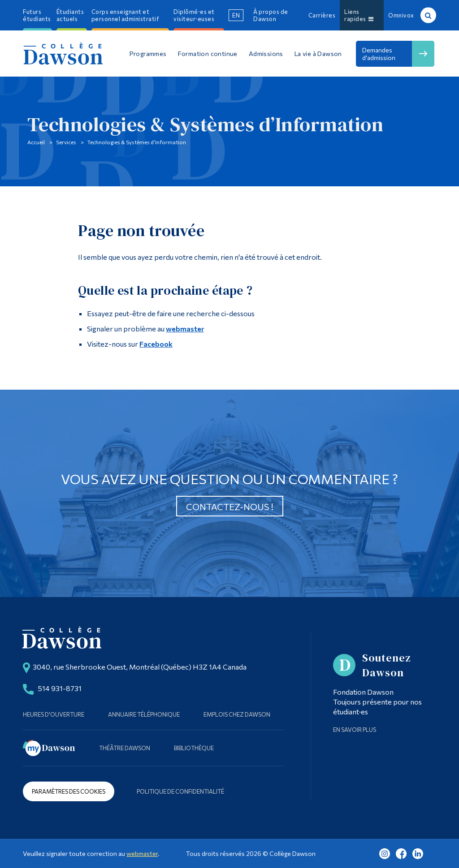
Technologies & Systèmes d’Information (137, 142)
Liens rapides (359, 15)
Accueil (36, 142)
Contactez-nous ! (230, 507)
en (236, 15)
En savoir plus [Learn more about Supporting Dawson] (355, 730)
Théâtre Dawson (125, 748)
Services (66, 142)
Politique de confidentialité (180, 791)
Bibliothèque (194, 748)
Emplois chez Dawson (237, 714)
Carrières (322, 15)
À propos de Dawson (271, 15)
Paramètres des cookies (69, 791)
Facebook (156, 344)
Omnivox (401, 15)
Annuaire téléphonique (144, 714)
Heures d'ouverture (54, 714)
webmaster (185, 329)
